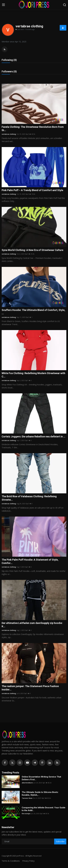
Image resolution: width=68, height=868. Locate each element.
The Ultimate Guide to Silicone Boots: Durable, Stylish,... (40, 794)
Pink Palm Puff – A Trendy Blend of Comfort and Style (32, 190)
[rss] (57, 763)
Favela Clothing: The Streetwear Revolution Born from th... (33, 129)
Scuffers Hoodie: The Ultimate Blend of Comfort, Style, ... (33, 312)
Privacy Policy (28, 861)
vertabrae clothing (9, 134)
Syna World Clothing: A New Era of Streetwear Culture (32, 250)
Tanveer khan (27, 798)
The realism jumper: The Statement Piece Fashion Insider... (30, 688)
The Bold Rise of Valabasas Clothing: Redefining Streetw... (29, 498)
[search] (65, 5)
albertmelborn (27, 783)
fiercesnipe (26, 813)
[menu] (3, 5)
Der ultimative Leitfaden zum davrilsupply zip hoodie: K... (32, 625)
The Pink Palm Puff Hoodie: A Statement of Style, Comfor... (30, 561)
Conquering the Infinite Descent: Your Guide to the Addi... (44, 809)
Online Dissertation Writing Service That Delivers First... (41, 778)
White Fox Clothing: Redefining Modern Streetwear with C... (33, 375)
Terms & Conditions (11, 861)
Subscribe (60, 841)
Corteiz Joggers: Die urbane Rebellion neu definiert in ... (34, 436)
